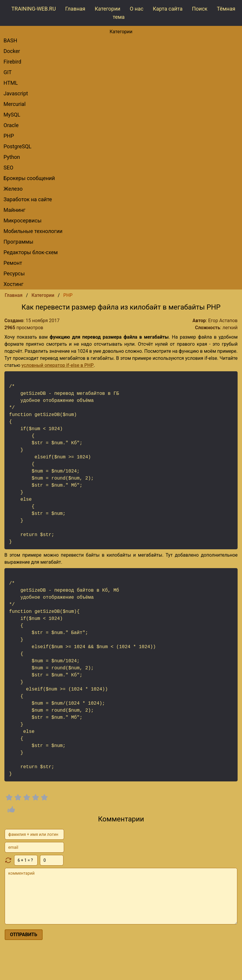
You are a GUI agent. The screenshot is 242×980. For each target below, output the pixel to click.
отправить (24, 935)
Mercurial (15, 104)
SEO (8, 168)
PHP (9, 136)
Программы (18, 242)
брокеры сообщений (29, 178)
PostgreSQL (17, 146)
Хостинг (14, 284)
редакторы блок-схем (31, 252)
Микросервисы (22, 221)
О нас (137, 9)
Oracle (11, 125)
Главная (75, 9)
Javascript (16, 93)
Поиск (200, 9)
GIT (8, 72)
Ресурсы (14, 273)
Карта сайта (168, 9)
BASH (10, 40)
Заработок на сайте (28, 199)
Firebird (12, 62)
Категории (108, 9)
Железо (13, 189)
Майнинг (15, 210)
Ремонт (13, 263)
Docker (12, 51)
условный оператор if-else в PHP (58, 365)
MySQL (12, 115)
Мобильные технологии (33, 231)
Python (12, 157)
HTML (11, 83)
